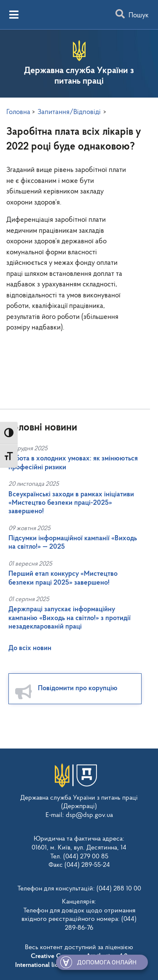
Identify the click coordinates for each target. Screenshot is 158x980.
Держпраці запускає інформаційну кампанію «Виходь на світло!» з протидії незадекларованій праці (70, 618)
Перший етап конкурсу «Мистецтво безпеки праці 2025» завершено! (63, 578)
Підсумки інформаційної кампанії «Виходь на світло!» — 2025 (73, 543)
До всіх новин (30, 648)
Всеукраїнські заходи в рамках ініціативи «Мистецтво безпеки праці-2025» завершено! (71, 503)
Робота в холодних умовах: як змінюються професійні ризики (73, 463)
